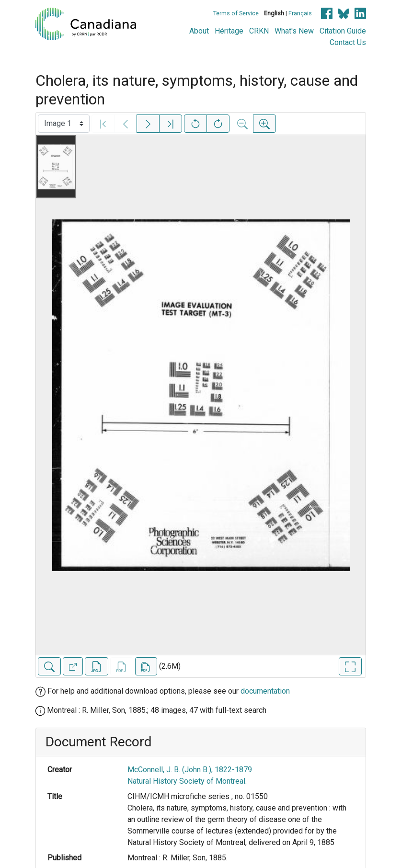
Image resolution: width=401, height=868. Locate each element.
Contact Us (348, 42)
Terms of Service (236, 13)
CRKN (259, 31)
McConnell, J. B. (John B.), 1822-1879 (190, 770)
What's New (294, 31)
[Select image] (64, 124)
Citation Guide (343, 31)
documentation (265, 691)
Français (300, 13)
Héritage (229, 31)
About (199, 31)
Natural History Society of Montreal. (187, 781)
